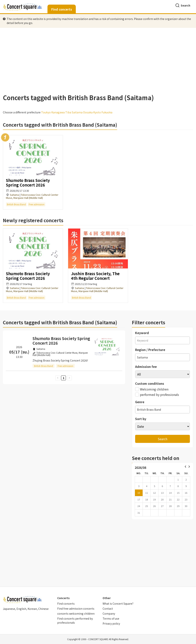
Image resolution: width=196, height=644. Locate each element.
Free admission (37, 204)
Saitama (77, 112)
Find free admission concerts (76, 608)
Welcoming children (152, 389)
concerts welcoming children (76, 613)
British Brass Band (16, 204)
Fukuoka (107, 112)
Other (107, 598)
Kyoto (97, 112)
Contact (108, 608)
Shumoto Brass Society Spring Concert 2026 (28, 183)
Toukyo (46, 112)
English (21, 609)
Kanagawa (58, 112)
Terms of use (111, 618)
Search (183, 5)
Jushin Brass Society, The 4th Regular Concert (95, 276)
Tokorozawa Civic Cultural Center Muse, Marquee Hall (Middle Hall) (32, 196)
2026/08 (140, 467)
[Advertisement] (98, 59)
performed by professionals (157, 395)
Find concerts (62, 9)
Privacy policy (111, 623)
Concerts (63, 598)
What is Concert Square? (118, 604)
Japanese (9, 609)
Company (109, 613)
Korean (32, 609)
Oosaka (88, 112)
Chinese (43, 609)
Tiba (68, 112)
